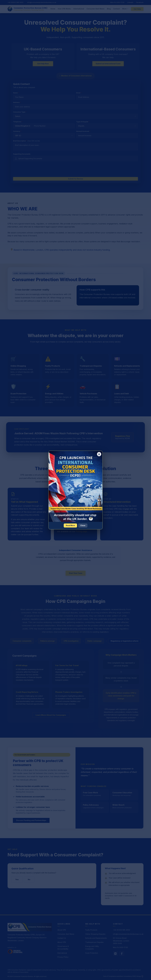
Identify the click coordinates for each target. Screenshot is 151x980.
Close (83, 525)
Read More (70, 525)
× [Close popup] (99, 454)
